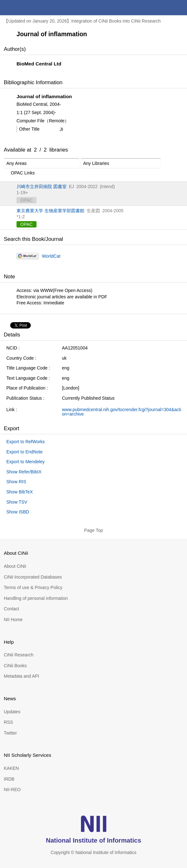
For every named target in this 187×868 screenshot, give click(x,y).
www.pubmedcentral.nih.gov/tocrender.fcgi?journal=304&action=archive (122, 412)
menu (179, 8)
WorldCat (51, 256)
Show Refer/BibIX (24, 472)
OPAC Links (19, 173)
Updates (12, 712)
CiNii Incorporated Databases (33, 577)
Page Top (93, 530)
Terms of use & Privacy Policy (33, 587)
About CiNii (15, 566)
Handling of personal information (36, 598)
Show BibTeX (20, 492)
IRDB (9, 779)
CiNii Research (19, 655)
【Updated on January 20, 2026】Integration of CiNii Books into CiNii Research (82, 21)
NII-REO (12, 790)
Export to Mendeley (26, 462)
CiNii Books (15, 666)
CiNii (28, 8)
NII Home (13, 620)
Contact (11, 609)
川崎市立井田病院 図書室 (42, 186)
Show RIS (16, 482)
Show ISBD (18, 512)
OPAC (27, 224)
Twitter (10, 733)
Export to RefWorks (26, 442)
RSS (8, 722)
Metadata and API (21, 676)
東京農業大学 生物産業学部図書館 (50, 211)
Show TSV (17, 502)
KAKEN (11, 768)
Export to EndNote (24, 452)
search (164, 8)
